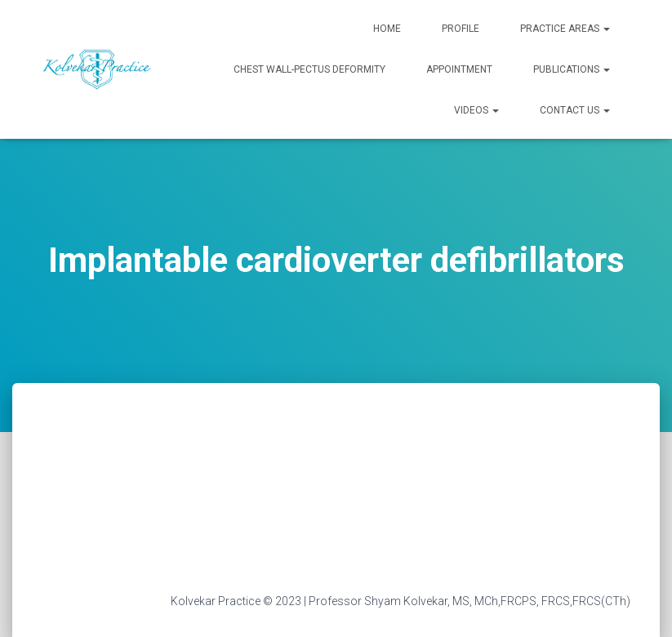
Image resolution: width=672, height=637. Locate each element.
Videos (476, 110)
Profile (461, 29)
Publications (572, 69)
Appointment (459, 69)
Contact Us (575, 110)
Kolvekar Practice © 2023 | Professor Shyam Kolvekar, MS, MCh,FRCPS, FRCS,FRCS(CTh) (401, 601)
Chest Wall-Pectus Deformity (309, 69)
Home (387, 29)
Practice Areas (565, 29)
